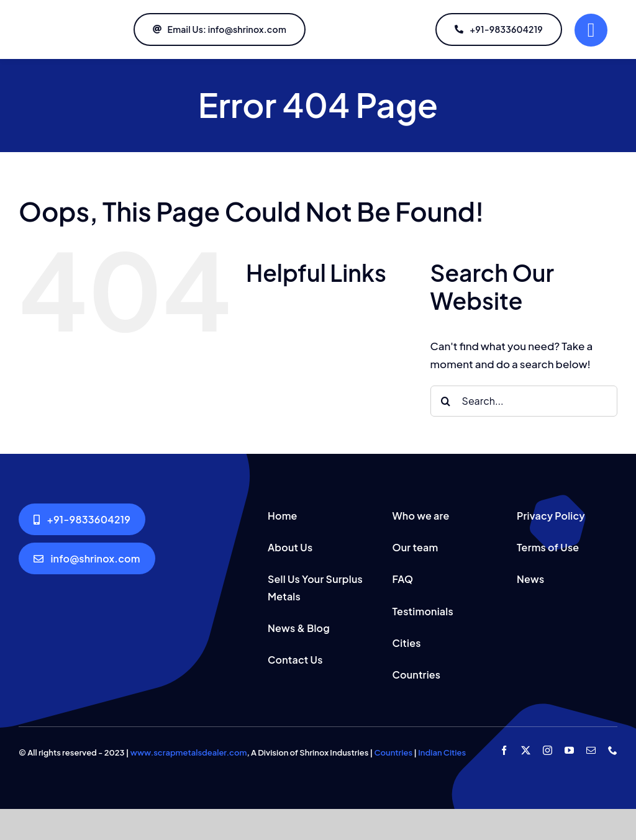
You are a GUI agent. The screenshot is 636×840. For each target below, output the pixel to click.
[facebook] (504, 750)
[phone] (613, 750)
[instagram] (547, 750)
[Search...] (524, 401)
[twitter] (526, 750)
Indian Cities (442, 752)
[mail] (591, 750)
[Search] (446, 401)
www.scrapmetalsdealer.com (189, 752)
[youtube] (569, 750)
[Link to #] (591, 30)
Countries (393, 752)
